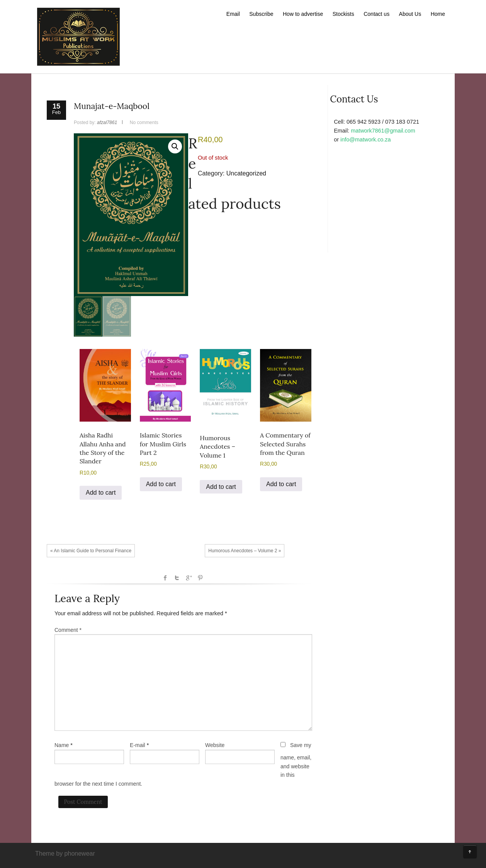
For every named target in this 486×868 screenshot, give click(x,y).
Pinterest (200, 578)
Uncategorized (246, 173)
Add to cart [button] (101, 493)
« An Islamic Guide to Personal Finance (91, 551)
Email (233, 14)
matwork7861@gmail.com (383, 131)
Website (215, 745)
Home (438, 14)
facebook (165, 578)
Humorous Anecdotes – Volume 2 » (245, 551)
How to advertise (303, 14)
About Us (410, 14)
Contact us (376, 14)
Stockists (343, 14)
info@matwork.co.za (366, 140)
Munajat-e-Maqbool (112, 106)
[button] (175, 146)
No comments (144, 123)
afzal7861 (107, 123)
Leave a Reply (87, 598)
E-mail (138, 745)
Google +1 (189, 578)
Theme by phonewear (65, 854)
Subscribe (261, 14)
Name (62, 745)
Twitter (177, 578)
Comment (68, 630)
